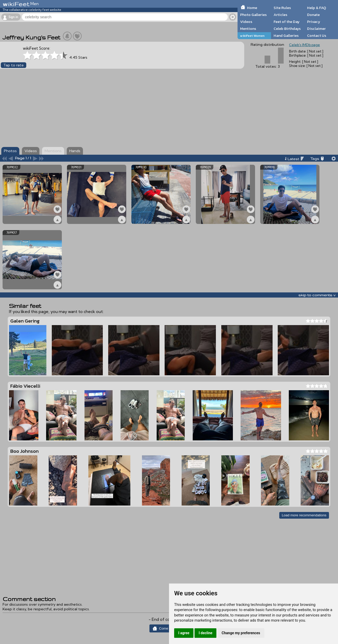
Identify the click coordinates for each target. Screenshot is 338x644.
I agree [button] (184, 633)
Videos (246, 22)
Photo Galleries (253, 15)
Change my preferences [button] (241, 633)
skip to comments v (317, 295)
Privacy (314, 22)
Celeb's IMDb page (305, 45)
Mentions (248, 29)
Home (252, 8)
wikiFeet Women (252, 36)
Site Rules (282, 8)
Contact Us (317, 36)
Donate (313, 15)
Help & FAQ (317, 8)
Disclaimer (316, 29)
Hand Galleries (286, 36)
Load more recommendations (304, 515)
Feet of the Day (287, 22)
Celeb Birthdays (287, 29)
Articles (280, 15)
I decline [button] (205, 633)
